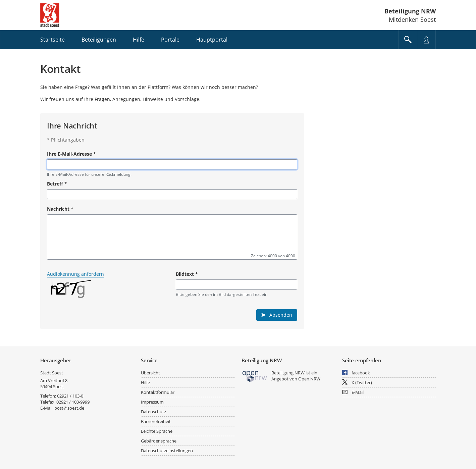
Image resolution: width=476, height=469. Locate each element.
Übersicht (150, 373)
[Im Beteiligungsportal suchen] (408, 40)
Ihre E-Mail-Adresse (71, 154)
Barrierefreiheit (156, 421)
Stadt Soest (52, 373)
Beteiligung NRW (410, 11)
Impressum (152, 402)
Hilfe (145, 382)
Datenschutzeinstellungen (167, 451)
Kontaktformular (158, 392)
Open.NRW (309, 379)
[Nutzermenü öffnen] (426, 40)
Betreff (57, 184)
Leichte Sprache (157, 431)
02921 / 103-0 (70, 396)
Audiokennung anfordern (75, 274)
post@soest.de (69, 408)
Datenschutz (153, 412)
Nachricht (60, 209)
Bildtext (187, 274)
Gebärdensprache (159, 441)
